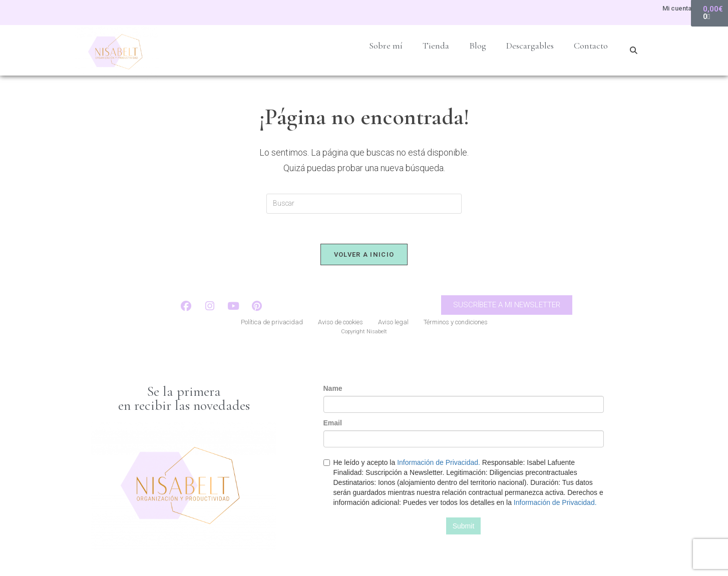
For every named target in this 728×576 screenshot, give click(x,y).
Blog (478, 46)
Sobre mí (386, 46)
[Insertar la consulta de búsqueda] (364, 204)
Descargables (530, 46)
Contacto (591, 46)
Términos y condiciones (456, 322)
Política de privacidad (272, 322)
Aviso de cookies (340, 322)
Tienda (436, 46)
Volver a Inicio (364, 254)
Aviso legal (393, 322)
